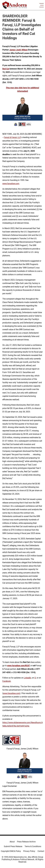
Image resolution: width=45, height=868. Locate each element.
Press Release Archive (26, 842)
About (12, 842)
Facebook (7, 681)
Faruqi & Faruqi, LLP (12, 137)
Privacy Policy (29, 851)
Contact (41, 851)
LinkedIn (27, 678)
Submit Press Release (13, 846)
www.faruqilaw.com (11, 184)
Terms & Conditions (33, 846)
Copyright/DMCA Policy (11, 851)
